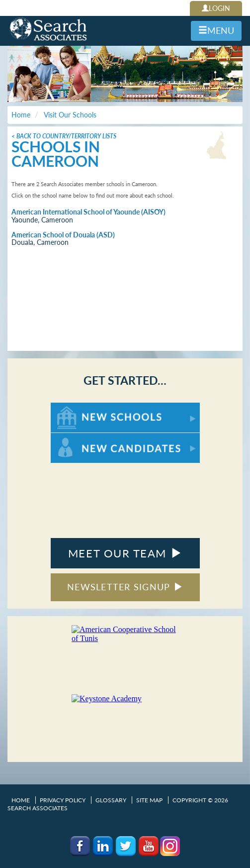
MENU (216, 30)
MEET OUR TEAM (125, 553)
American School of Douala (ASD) (63, 235)
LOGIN (216, 8)
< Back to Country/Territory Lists (64, 136)
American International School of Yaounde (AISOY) (88, 212)
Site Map (149, 800)
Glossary (111, 800)
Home (21, 800)
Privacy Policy (63, 800)
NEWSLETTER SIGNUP (125, 587)
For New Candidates (82, 438)
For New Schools (77, 407)
